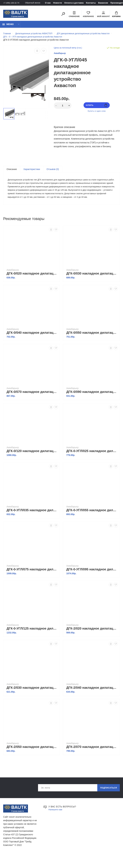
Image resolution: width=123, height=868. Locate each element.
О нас (52, 3)
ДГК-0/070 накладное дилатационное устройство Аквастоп (32, 406)
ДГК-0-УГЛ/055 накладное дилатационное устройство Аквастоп (92, 524)
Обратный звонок (36, 3)
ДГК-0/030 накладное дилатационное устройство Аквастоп (92, 287)
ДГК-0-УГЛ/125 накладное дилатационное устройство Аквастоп (32, 642)
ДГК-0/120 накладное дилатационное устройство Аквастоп (32, 465)
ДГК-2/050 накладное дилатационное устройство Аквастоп (32, 761)
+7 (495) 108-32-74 (12, 3)
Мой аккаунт (103, 15)
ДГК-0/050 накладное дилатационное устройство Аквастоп (92, 346)
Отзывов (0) (53, 175)
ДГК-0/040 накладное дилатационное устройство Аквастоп (32, 346)
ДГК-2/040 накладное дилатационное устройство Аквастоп (92, 701)
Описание (12, 175)
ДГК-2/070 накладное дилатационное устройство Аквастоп (92, 761)
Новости (62, 3)
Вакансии (107, 3)
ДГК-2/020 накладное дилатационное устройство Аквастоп (92, 642)
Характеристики (32, 175)
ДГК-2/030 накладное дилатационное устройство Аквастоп (32, 701)
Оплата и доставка (78, 3)
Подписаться (107, 802)
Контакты (95, 3)
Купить (97, 111)
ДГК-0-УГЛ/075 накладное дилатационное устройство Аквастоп (32, 583)
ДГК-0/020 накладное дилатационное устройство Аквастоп (32, 287)
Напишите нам (56, 824)
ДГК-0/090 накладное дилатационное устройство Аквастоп (92, 406)
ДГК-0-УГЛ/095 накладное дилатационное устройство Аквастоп (92, 583)
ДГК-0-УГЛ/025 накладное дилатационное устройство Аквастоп (92, 465)
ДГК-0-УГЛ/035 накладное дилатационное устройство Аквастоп (32, 524)
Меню (8, 26)
